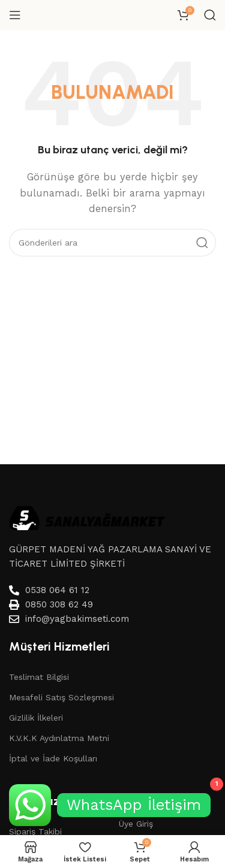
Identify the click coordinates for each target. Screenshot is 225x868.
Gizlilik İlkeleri (36, 718)
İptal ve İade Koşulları (53, 758)
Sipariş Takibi (35, 831)
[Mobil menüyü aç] (15, 15)
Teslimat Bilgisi (39, 677)
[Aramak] (210, 15)
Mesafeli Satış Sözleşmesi (61, 697)
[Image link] (87, 517)
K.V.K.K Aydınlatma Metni (59, 738)
